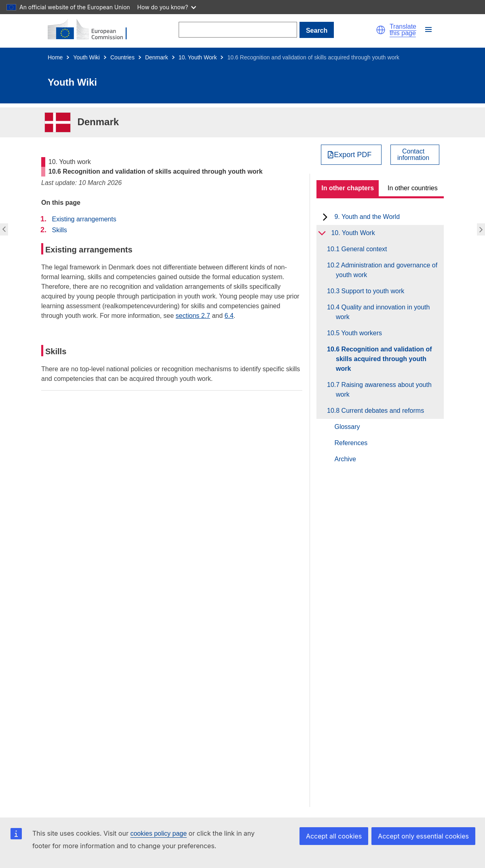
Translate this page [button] (403, 30)
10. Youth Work (198, 57)
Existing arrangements (84, 219)
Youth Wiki (86, 57)
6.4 (229, 316)
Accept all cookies (334, 836)
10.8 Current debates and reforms (380, 411)
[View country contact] (415, 155)
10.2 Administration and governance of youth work (387, 270)
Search (317, 30)
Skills (59, 230)
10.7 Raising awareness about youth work (384, 390)
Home (55, 57)
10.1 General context (362, 249)
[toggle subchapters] (325, 217)
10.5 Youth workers (359, 333)
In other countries (413, 188)
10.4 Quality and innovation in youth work (383, 312)
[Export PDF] (351, 155)
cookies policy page (158, 833)
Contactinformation (413, 155)
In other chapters (348, 188)
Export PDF (353, 155)
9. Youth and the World (367, 217)
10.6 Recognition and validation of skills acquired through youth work (384, 359)
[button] (381, 30)
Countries (122, 57)
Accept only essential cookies (423, 836)
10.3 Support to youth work (370, 291)
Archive (345, 459)
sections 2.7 (193, 316)
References (351, 443)
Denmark (157, 57)
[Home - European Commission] (92, 30)
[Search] (238, 30)
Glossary (347, 427)
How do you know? (167, 7)
